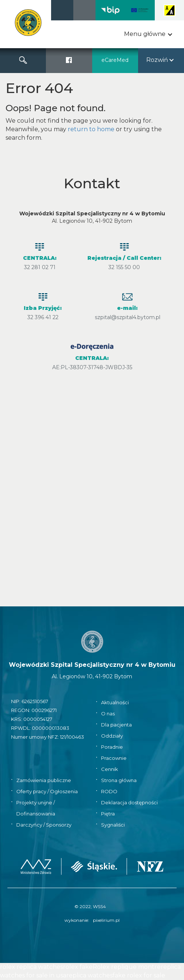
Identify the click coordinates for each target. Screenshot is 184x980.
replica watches (89, 975)
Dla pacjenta (116, 725)
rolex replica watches (31, 967)
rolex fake (78, 967)
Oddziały (112, 736)
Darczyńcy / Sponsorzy (44, 825)
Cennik (110, 769)
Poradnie (112, 747)
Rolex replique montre (127, 967)
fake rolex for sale (139, 975)
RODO (109, 791)
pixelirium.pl (106, 920)
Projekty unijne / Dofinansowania (36, 808)
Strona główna (119, 780)
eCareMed (115, 60)
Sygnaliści (113, 825)
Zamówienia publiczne (44, 780)
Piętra (108, 814)
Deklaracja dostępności (129, 802)
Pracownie (114, 758)
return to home (91, 129)
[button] (148, 34)
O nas (108, 714)
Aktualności (115, 702)
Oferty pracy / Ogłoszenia (47, 791)
